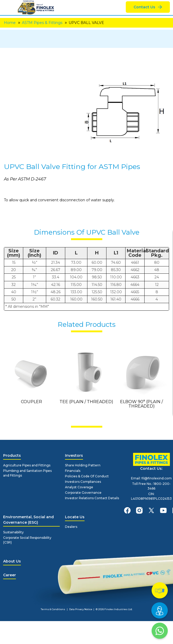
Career (10, 575)
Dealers (71, 527)
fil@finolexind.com (157, 478)
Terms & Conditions (53, 609)
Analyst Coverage (79, 487)
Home (10, 23)
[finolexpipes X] (151, 510)
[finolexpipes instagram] (139, 510)
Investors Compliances (83, 482)
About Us (12, 561)
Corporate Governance (83, 493)
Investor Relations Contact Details (92, 498)
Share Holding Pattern (83, 465)
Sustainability (13, 532)
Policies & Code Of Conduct (87, 476)
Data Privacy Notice (81, 609)
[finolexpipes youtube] (163, 510)
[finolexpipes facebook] (127, 510)
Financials (73, 471)
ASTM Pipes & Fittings (42, 23)
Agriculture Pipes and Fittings (27, 465)
